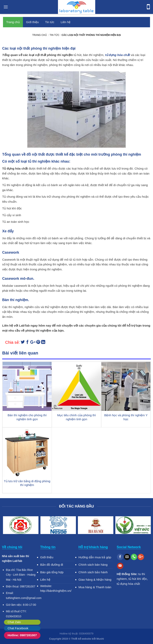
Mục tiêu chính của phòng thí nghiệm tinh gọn (76, 417)
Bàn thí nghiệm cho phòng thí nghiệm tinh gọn (27, 417)
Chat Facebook (18, 628)
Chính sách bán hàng (93, 565)
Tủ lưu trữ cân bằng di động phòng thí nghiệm (27, 483)
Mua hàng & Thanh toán (95, 587)
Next (146, 526)
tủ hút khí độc (138, 579)
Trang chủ (13, 22)
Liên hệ (65, 22)
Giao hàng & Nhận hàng (95, 580)
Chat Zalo (14, 622)
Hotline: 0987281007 (22, 635)
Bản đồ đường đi (52, 565)
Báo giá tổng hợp (52, 572)
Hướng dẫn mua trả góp (95, 557)
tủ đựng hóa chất (128, 584)
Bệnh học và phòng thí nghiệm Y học (126, 417)
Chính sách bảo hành (93, 572)
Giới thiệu (32, 22)
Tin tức (50, 22)
